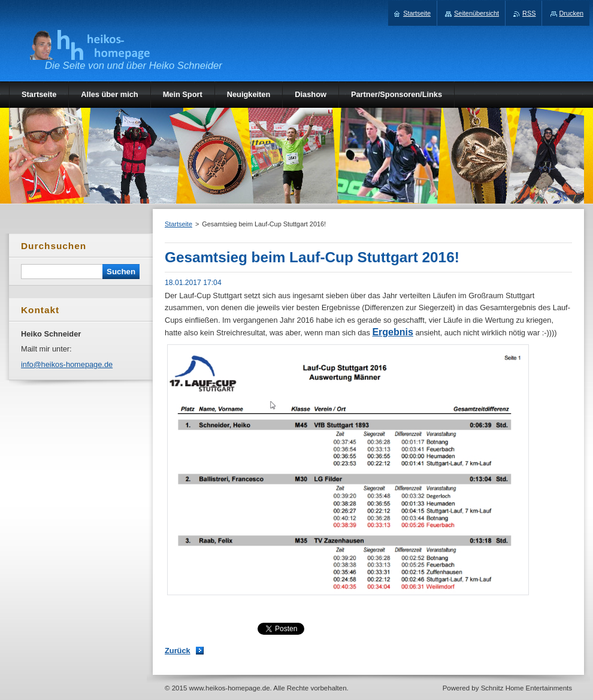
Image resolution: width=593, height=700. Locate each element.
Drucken (572, 13)
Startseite (178, 224)
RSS (529, 13)
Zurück (178, 651)
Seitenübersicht (476, 13)
